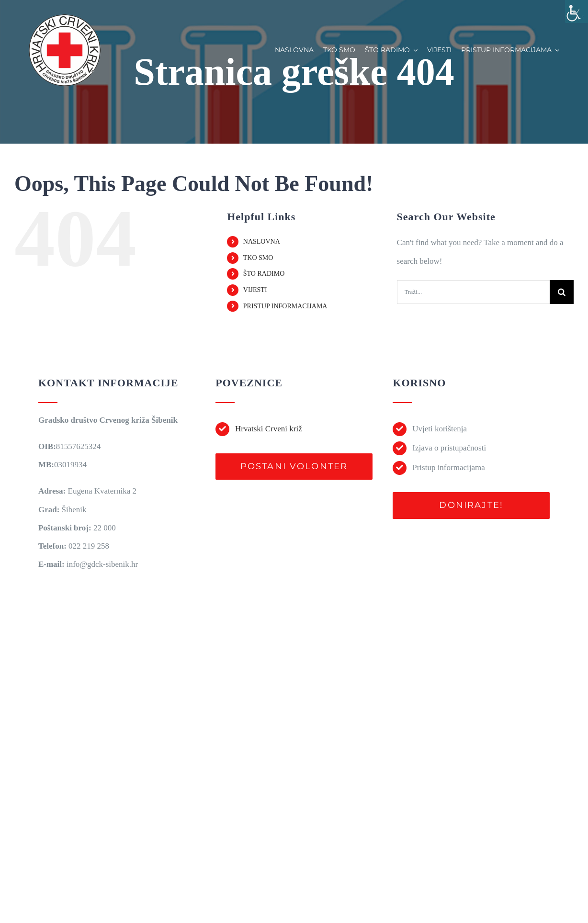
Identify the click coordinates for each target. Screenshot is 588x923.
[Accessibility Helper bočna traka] (577, 11)
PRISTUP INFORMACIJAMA (285, 306)
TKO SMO (258, 258)
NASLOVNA (262, 242)
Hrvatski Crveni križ (269, 429)
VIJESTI (255, 290)
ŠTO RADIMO (264, 274)
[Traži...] (473, 292)
